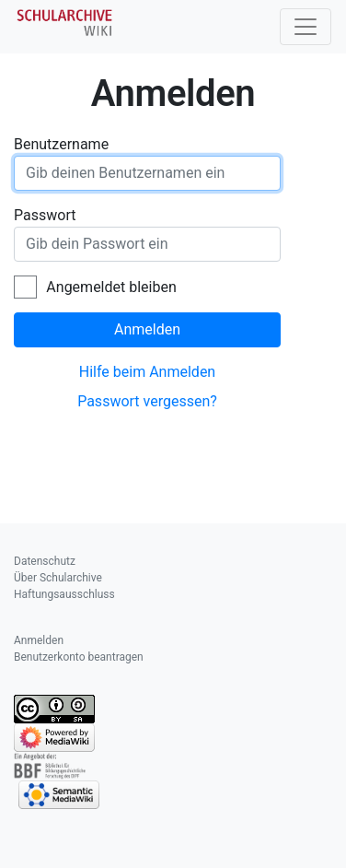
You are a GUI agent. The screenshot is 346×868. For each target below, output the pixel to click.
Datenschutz (45, 561)
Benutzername (61, 144)
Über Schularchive (58, 578)
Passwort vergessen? (147, 401)
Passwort (45, 215)
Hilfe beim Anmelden (147, 372)
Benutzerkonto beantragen (79, 657)
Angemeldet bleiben (111, 287)
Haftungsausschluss (64, 594)
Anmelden (147, 329)
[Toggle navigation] (306, 27)
